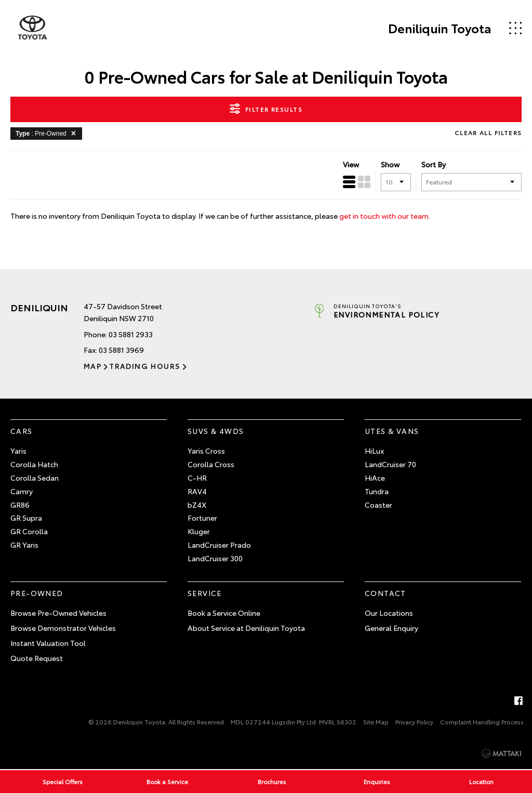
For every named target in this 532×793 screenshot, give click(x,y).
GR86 (20, 505)
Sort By (434, 164)
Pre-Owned (37, 593)
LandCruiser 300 (215, 558)
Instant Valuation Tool (48, 643)
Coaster (378, 505)
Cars (22, 431)
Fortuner (202, 518)
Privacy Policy (414, 722)
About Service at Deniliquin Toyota (246, 628)
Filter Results (266, 109)
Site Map (376, 722)
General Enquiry (391, 628)
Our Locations (389, 613)
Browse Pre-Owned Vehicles (58, 613)
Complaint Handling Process (482, 722)
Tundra (377, 491)
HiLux (374, 451)
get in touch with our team (384, 216)
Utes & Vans (392, 431)
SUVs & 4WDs (216, 431)
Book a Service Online (224, 613)
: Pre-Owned (48, 133)
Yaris (18, 451)
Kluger (199, 531)
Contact (385, 593)
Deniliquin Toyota (439, 28)
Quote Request (37, 658)
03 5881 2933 (131, 334)
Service (205, 593)
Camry (22, 491)
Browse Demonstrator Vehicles (63, 628)
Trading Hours (145, 366)
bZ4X (197, 505)
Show (390, 164)
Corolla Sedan (35, 478)
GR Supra (26, 518)
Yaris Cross (206, 451)
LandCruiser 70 (390, 464)
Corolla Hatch (34, 464)
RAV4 (197, 491)
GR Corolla (29, 531)
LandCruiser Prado (219, 545)
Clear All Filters (488, 132)
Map (92, 366)
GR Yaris (24, 545)
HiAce (375, 478)
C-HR (197, 478)
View (351, 164)
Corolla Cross (211, 464)
